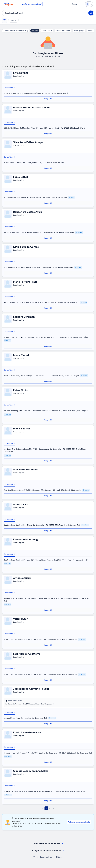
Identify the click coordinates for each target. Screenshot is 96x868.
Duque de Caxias (63, 31)
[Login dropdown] (89, 4)
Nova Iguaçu (79, 31)
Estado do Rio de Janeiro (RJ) (16, 31)
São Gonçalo (47, 31)
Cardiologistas (46, 857)
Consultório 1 (9, 88)
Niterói (35, 31)
